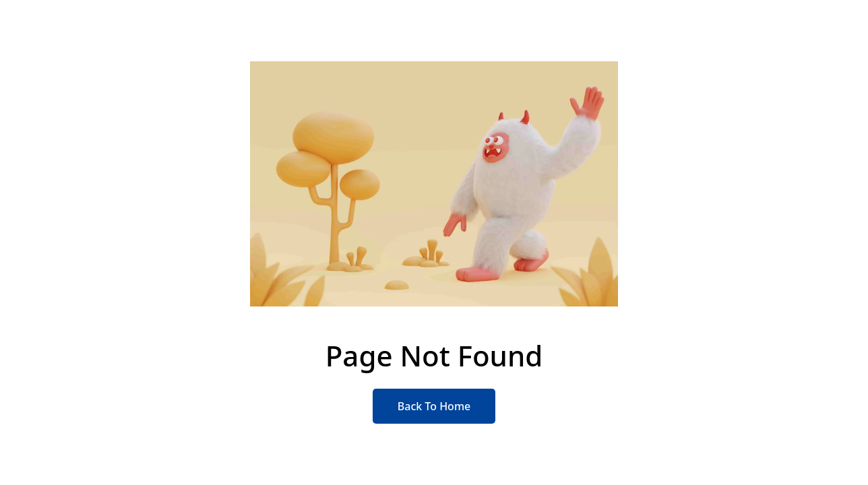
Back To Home (434, 406)
